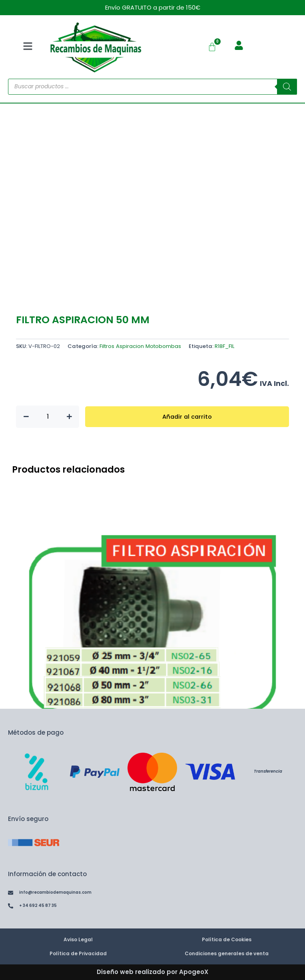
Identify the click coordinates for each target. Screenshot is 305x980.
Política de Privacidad (78, 953)
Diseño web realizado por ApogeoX (152, 972)
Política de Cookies (227, 939)
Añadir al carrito (187, 417)
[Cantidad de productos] (48, 417)
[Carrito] (212, 47)
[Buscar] (287, 87)
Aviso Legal (78, 939)
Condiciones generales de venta (227, 953)
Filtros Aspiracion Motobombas (140, 346)
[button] (28, 47)
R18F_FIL (224, 346)
